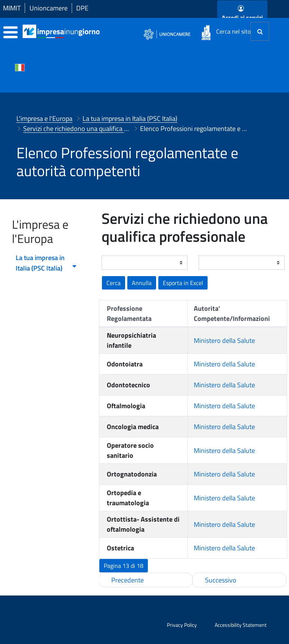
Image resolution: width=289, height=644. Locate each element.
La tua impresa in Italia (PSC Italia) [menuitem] (46, 263)
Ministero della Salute (224, 340)
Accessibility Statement (241, 625)
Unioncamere (49, 8)
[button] (183, 283)
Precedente (128, 580)
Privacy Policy (182, 625)
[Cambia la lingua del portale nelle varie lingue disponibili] (20, 67)
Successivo (221, 580)
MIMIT (12, 8)
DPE (82, 8)
